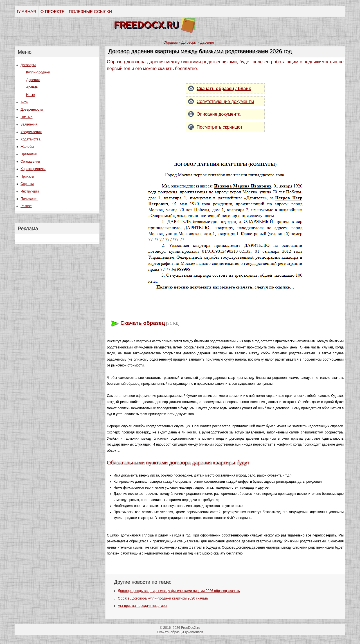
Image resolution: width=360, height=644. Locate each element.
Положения (29, 199)
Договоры (28, 65)
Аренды (32, 87)
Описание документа (219, 114)
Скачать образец (143, 323)
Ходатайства (31, 139)
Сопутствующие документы (225, 101)
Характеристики (33, 169)
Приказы (27, 176)
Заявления (29, 124)
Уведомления (31, 132)
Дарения (33, 80)
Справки (27, 184)
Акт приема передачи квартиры (142, 606)
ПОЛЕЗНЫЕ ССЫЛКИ (90, 11)
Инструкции (30, 191)
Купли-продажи (38, 72)
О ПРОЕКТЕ (53, 11)
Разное (26, 206)
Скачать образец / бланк (224, 89)
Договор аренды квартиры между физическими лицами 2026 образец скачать (179, 591)
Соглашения (30, 162)
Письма (27, 117)
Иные (31, 95)
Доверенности (32, 109)
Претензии (29, 154)
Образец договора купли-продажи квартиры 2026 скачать (163, 598)
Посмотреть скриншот (220, 127)
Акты (24, 102)
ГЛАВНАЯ (27, 11)
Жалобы (27, 147)
